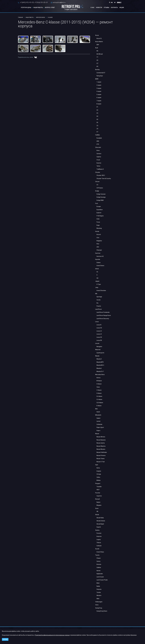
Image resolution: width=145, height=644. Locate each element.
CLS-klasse (100, 403)
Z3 (97, 126)
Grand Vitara (100, 552)
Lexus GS (99, 328)
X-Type (99, 284)
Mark (98, 583)
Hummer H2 (100, 256)
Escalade (99, 138)
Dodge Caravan (101, 194)
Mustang (99, 228)
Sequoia (99, 589)
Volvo (97, 605)
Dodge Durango (101, 197)
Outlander (99, 424)
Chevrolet (98, 147)
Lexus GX (99, 337)
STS (98, 144)
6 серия (99, 98)
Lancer (99, 421)
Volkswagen (99, 602)
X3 (97, 113)
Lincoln (97, 343)
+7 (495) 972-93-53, (27, 2)
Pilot (98, 244)
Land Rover (99, 309)
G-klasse (99, 393)
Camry (98, 561)
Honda (97, 231)
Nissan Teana (100, 459)
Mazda (97, 356)
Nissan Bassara (101, 440)
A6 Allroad (100, 54)
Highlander (100, 574)
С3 (97, 185)
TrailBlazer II (100, 169)
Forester (99, 533)
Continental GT (101, 73)
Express (99, 163)
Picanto (99, 306)
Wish (98, 599)
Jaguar (97, 281)
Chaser (99, 558)
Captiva (99, 157)
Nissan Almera (101, 437)
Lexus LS (99, 331)
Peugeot (98, 483)
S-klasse (99, 384)
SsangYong (99, 608)
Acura (97, 35)
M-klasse (99, 381)
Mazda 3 (99, 359)
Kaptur (98, 502)
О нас (92, 8)
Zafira (98, 477)
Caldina (99, 567)
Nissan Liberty (101, 443)
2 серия (99, 85)
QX (97, 278)
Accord (99, 234)
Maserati (98, 350)
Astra (98, 468)
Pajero (98, 431)
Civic (98, 238)
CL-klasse (99, 399)
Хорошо (5, 639)
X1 (97, 107)
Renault (98, 499)
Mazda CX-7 (100, 371)
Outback (99, 546)
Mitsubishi (98, 415)
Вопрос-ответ (50, 8)
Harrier (99, 571)
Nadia (98, 586)
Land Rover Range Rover (104, 315)
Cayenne (99, 496)
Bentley (97, 70)
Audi (97, 48)
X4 (97, 116)
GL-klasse (99, 396)
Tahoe (98, 166)
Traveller (99, 487)
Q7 (97, 63)
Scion (97, 508)
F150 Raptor (100, 216)
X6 (97, 122)
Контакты (114, 8)
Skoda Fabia (100, 518)
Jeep (97, 287)
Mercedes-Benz (100, 375)
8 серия (99, 104)
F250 (98, 219)
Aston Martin (99, 42)
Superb (99, 527)
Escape (99, 206)
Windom (99, 595)
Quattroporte (100, 353)
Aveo (98, 150)
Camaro (99, 154)
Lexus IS (99, 325)
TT (97, 57)
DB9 (98, 45)
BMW (97, 79)
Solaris (99, 263)
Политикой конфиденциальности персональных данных (52, 635)
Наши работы (38, 8)
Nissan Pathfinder (102, 452)
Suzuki (97, 549)
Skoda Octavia (101, 521)
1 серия (99, 82)
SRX (98, 141)
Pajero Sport (100, 427)
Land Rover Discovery (103, 319)
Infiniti (97, 269)
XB (97, 511)
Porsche (98, 493)
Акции (122, 8)
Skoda (97, 515)
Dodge (97, 191)
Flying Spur (100, 76)
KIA (96, 294)
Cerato (99, 300)
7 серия (99, 101)
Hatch (98, 412)
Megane (99, 505)
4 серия (99, 91)
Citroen (97, 182)
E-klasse (99, 406)
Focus (98, 222)
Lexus (97, 322)
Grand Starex (100, 266)
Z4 (97, 129)
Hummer (98, 253)
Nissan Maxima (101, 446)
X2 (97, 110)
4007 (98, 490)
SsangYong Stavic (102, 611)
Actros (98, 378)
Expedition (100, 210)
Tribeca (99, 543)
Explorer (99, 213)
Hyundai (98, 259)
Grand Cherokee (101, 291)
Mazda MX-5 (100, 365)
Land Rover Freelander (103, 312)
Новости (99, 8)
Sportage (99, 297)
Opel (97, 465)
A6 (97, 51)
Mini (96, 409)
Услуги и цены (26, 8)
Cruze (98, 160)
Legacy (99, 540)
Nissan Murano (101, 449)
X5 (97, 119)
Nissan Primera (101, 455)
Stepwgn (99, 250)
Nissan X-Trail (101, 462)
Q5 (97, 60)
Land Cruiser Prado (102, 580)
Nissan (97, 434)
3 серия (99, 88)
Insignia (99, 471)
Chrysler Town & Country (104, 179)
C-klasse (99, 390)
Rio (97, 303)
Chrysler (98, 172)
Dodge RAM (100, 200)
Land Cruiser (100, 577)
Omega (99, 474)
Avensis (99, 564)
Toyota (97, 555)
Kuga (98, 225)
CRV (98, 247)
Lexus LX (99, 334)
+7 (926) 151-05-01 (41, 2)
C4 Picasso (100, 188)
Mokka (98, 480)
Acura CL (99, 38)
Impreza (99, 536)
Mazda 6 (99, 368)
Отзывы (106, 8)
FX (97, 272)
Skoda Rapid (100, 524)
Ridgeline (99, 241)
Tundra (99, 592)
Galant (98, 418)
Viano (98, 387)
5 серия (99, 94)
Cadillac (98, 135)
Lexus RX (99, 340)
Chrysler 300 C (101, 175)
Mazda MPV (100, 362)
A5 (97, 66)
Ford (97, 203)
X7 (97, 132)
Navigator (99, 347)
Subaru (97, 530)
